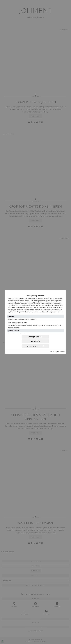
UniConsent (61, 352)
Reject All (36, 341)
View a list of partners (41, 303)
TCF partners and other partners (26, 299)
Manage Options (34, 310)
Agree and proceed (35, 346)
